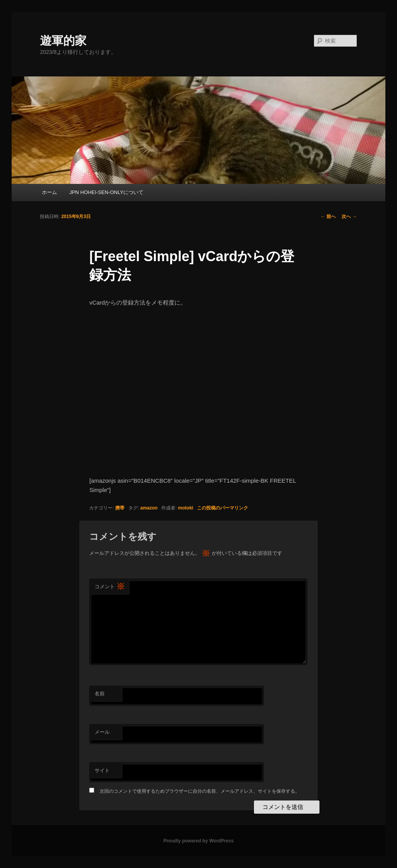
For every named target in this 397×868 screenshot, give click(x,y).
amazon (149, 508)
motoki (186, 508)
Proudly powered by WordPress (198, 841)
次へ (349, 217)
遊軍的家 (63, 41)
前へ (328, 217)
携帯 (120, 508)
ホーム (49, 192)
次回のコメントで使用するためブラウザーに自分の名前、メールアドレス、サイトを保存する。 (200, 791)
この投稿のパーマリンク (223, 508)
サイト (102, 770)
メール (102, 732)
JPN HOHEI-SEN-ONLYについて (106, 192)
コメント (110, 587)
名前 (100, 694)
